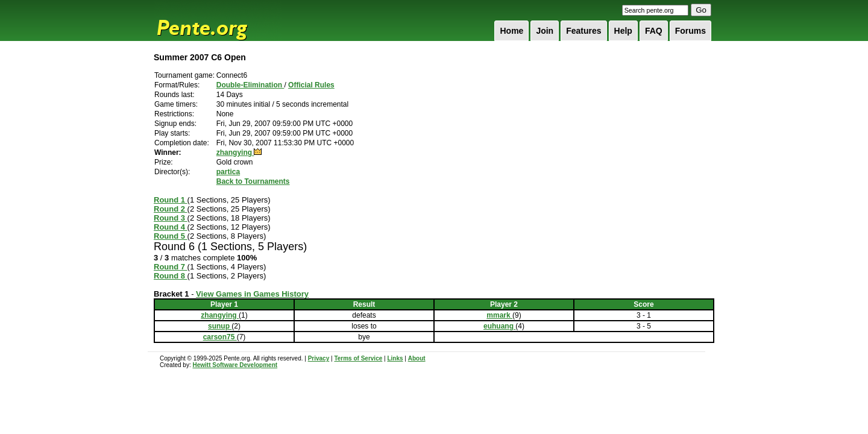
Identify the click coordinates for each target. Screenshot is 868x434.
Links (395, 358)
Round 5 (171, 236)
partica (228, 172)
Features (583, 31)
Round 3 (171, 218)
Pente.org (218, 20)
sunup (220, 326)
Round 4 (171, 227)
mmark (499, 315)
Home (511, 31)
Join (545, 31)
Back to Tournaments (253, 181)
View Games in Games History (252, 294)
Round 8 (171, 276)
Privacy (319, 358)
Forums (690, 31)
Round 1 (171, 200)
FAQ (654, 31)
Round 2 (171, 209)
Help (623, 31)
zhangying (235, 153)
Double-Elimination (250, 85)
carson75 (220, 337)
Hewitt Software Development (235, 365)
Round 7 (171, 267)
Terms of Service (358, 358)
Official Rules (311, 85)
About (417, 358)
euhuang (499, 326)
